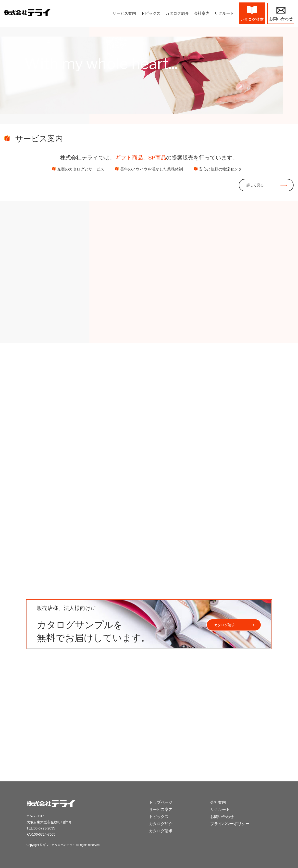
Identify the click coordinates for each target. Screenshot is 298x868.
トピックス (159, 817)
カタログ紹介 (161, 824)
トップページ (161, 802)
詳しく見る (255, 185)
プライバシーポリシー (230, 824)
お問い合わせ (222, 817)
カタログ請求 (224, 624)
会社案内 (218, 802)
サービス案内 (161, 809)
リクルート (220, 809)
